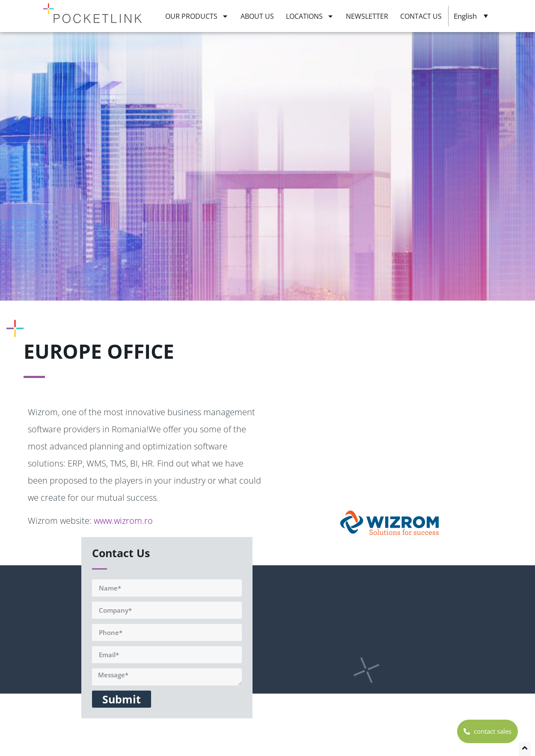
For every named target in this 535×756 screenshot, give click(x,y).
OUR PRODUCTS (197, 16)
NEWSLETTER (367, 16)
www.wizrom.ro (123, 521)
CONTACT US (421, 16)
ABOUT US (257, 16)
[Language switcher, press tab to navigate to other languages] (472, 16)
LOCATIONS (310, 16)
